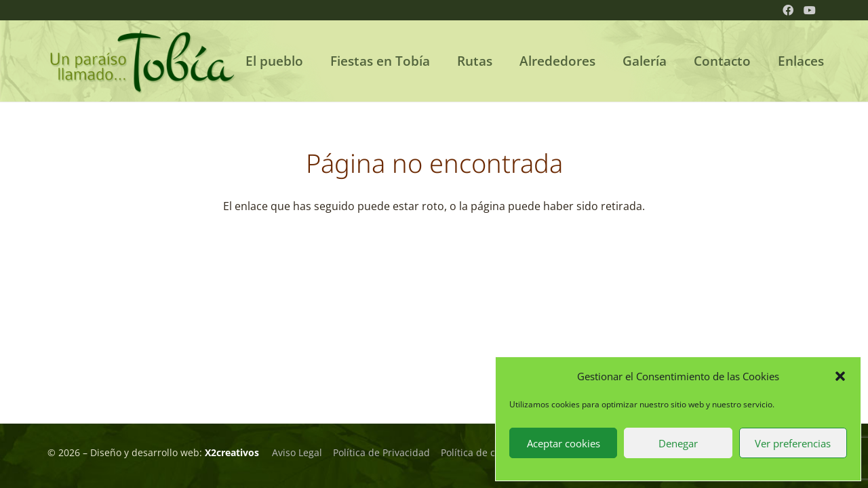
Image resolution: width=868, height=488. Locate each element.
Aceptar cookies (564, 443)
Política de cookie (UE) (490, 452)
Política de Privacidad (381, 452)
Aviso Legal (297, 452)
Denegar (678, 443)
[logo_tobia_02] (142, 61)
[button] (840, 376)
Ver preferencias (793, 443)
